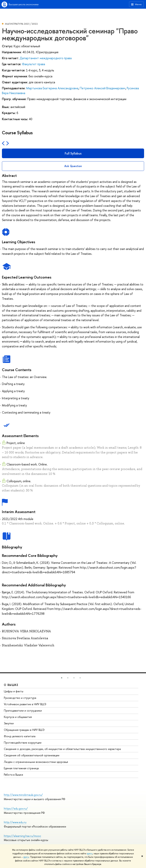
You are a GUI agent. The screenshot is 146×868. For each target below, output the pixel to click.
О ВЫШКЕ (11, 685)
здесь (90, 854)
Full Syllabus (73, 153)
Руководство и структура (20, 698)
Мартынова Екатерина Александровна (52, 88)
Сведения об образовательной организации (32, 755)
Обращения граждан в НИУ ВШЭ (24, 730)
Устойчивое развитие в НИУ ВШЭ (25, 704)
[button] (62, 678)
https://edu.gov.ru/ (16, 808)
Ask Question (73, 166)
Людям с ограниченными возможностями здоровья (36, 762)
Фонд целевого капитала (20, 736)
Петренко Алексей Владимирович (103, 88)
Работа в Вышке (13, 775)
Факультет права (34, 64)
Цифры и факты (14, 691)
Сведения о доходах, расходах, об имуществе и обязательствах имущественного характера (62, 749)
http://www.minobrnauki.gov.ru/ (23, 795)
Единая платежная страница (21, 768)
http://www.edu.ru (15, 822)
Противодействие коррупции (23, 743)
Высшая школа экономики (24, 4)
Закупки (9, 723)
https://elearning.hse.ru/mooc (22, 836)
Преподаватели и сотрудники (23, 711)
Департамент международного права (46, 58)
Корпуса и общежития (18, 717)
